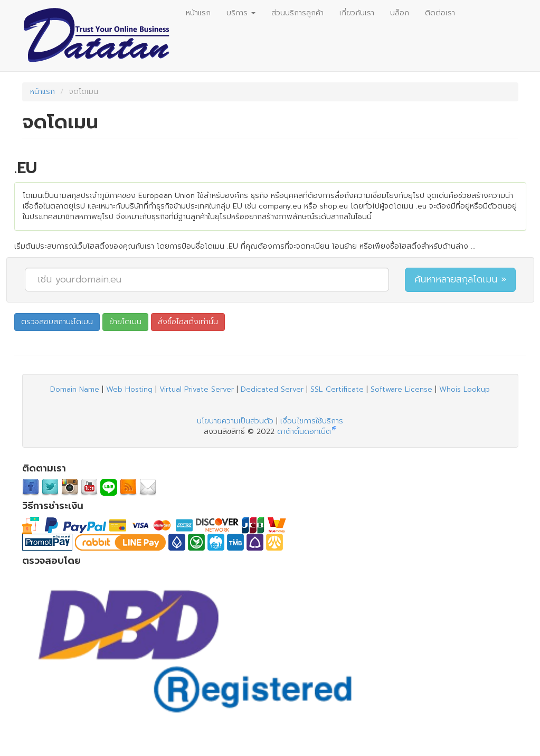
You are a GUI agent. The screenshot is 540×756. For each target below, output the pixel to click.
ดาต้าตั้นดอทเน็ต (304, 432)
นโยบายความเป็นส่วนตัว (235, 421)
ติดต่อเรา (440, 13)
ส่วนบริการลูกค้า (297, 13)
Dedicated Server (272, 389)
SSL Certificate (337, 389)
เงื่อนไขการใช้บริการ (312, 421)
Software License (401, 389)
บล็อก (400, 13)
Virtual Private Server (197, 389)
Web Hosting (129, 389)
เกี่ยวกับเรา (357, 13)
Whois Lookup (465, 389)
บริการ (241, 13)
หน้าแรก (198, 13)
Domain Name (75, 389)
